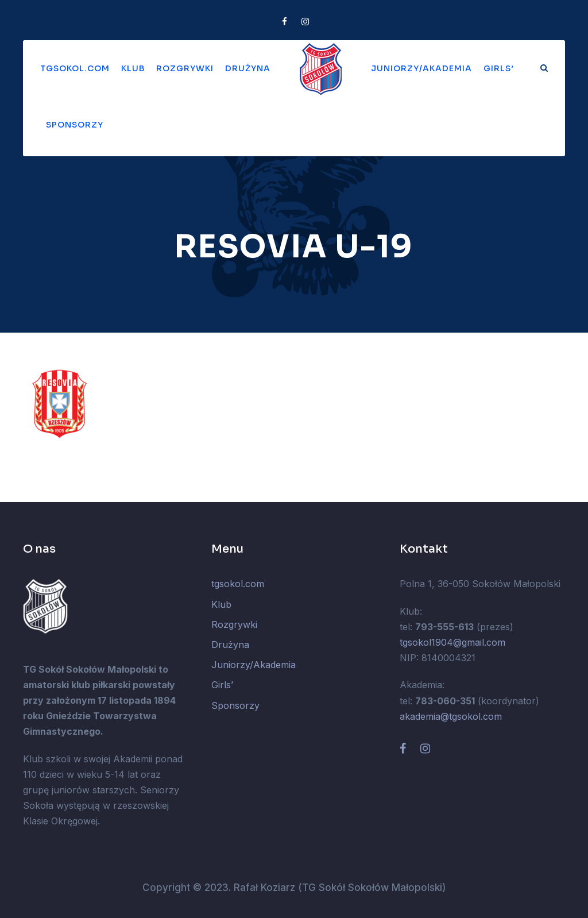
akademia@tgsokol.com (451, 716)
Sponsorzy (75, 125)
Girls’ (499, 68)
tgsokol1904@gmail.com (452, 642)
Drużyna (248, 68)
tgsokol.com (75, 68)
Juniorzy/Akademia (421, 68)
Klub (133, 68)
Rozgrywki (185, 68)
